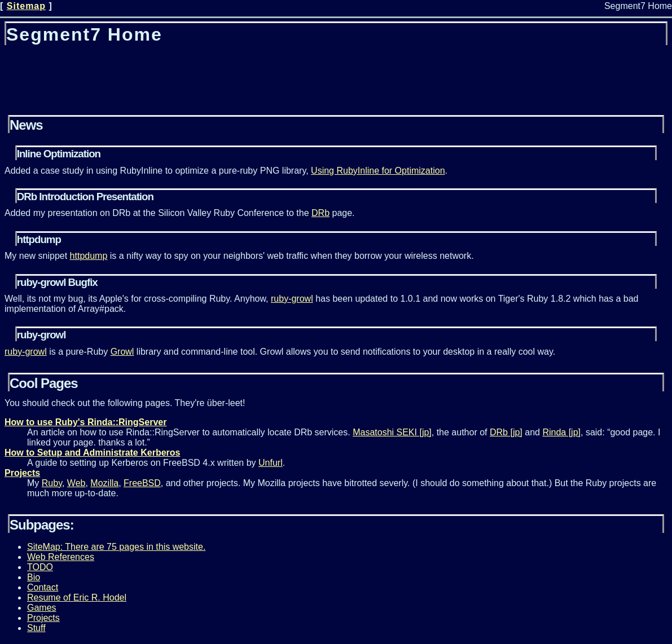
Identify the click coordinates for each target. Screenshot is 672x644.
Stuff (36, 630)
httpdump (89, 257)
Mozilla (104, 485)
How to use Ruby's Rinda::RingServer (85, 424)
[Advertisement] (336, 81)
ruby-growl (292, 300)
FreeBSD (142, 485)
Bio (34, 579)
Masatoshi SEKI (385, 434)
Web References (61, 559)
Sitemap (26, 6)
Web (76, 485)
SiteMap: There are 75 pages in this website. (116, 548)
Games (42, 609)
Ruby (52, 485)
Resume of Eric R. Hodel (77, 599)
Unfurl (271, 464)
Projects (22, 475)
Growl (122, 353)
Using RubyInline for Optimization (378, 172)
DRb (320, 215)
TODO (40, 569)
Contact (43, 589)
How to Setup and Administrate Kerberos (92, 454)
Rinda (554, 434)
